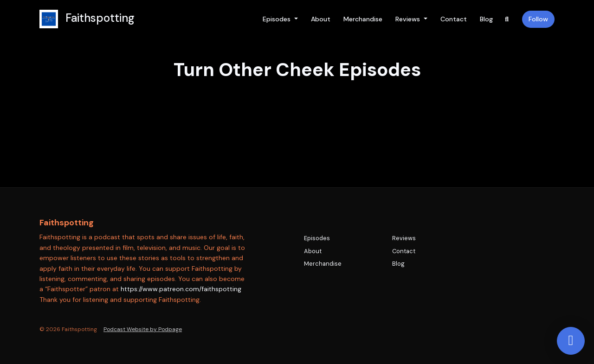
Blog (486, 19)
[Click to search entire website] (507, 19)
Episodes (278, 19)
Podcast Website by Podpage (143, 329)
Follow (538, 19)
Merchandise (363, 19)
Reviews (409, 19)
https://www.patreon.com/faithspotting (181, 289)
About (321, 19)
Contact (454, 19)
